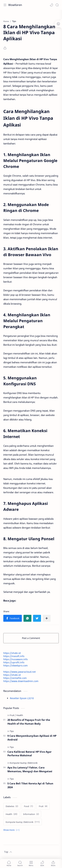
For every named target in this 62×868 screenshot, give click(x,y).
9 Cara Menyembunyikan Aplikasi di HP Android (32, 738)
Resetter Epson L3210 (22, 698)
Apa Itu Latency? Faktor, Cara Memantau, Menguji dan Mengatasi (30, 769)
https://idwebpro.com (15, 665)
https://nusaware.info (15, 659)
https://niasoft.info (14, 656)
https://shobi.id (12, 653)
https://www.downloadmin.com (21, 681)
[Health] (20, 715)
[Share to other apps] (47, 618)
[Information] (31, 814)
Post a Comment (31, 638)
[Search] (57, 5)
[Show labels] (12, 830)
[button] (51, 5)
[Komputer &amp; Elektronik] (24, 763)
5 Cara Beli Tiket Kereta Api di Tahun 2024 (30, 785)
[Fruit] (13, 715)
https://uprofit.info (14, 662)
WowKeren (15, 5)
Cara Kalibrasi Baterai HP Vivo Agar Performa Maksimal (30, 754)
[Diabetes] (12, 806)
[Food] (28, 806)
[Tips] (12, 731)
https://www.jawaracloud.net (20, 672)
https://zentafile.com (15, 678)
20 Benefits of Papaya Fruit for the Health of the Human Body (29, 722)
